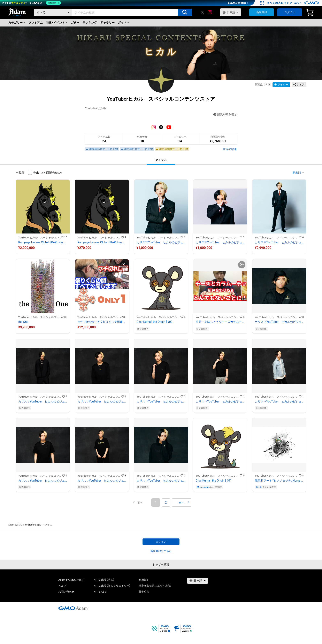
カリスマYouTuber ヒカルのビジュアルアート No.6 (161, 481)
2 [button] (166, 503)
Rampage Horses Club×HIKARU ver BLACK (102, 242)
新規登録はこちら (161, 551)
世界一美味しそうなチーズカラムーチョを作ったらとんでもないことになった (220, 322)
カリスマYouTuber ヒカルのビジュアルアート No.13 (43, 401)
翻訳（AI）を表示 (225, 114)
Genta (259, 487)
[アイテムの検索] (185, 12)
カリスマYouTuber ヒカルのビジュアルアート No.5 (220, 242)
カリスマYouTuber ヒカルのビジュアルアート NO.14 (279, 322)
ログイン (290, 12)
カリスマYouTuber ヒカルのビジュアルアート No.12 (102, 401)
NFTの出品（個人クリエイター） (112, 586)
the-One (23, 322)
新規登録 (262, 12)
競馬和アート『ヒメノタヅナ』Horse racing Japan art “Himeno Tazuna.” (279, 481)
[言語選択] (231, 12)
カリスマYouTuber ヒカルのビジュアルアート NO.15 (279, 242)
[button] (140, 503)
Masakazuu (203, 487)
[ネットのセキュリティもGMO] (32, 3)
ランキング (90, 23)
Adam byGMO (15, 525)
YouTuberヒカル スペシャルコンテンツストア (40, 237)
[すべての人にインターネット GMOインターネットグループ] (293, 3)
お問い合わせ (66, 592)
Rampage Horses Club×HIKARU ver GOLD (43, 242)
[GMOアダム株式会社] (73, 608)
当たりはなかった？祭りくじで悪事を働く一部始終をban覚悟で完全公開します (102, 322)
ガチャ (75, 23)
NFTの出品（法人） (104, 580)
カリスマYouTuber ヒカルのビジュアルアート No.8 (43, 481)
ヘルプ (62, 586)
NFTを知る (100, 592)
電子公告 (144, 592)
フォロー (281, 85)
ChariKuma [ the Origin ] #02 (154, 322)
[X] (202, 12)
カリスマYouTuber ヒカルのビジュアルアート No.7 (102, 481)
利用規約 (144, 580)
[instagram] (210, 12)
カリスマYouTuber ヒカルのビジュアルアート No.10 (220, 401)
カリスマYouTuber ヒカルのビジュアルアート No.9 (279, 401)
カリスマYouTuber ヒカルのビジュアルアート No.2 (161, 242)
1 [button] (156, 503)
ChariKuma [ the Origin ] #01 (214, 481)
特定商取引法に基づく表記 (155, 586)
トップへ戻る (161, 565)
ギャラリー (107, 23)
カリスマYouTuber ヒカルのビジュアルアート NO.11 (161, 401)
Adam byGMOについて (72, 580)
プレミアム (36, 23)
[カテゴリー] (53, 12)
